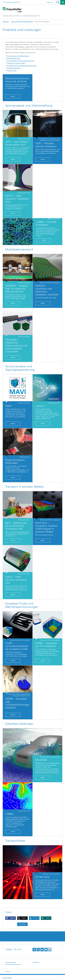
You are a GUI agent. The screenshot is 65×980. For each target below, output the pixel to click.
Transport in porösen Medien (16, 63)
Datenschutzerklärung (13, 965)
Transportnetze (12, 71)
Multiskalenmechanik (14, 58)
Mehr (13, 96)
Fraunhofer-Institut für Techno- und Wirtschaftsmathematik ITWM (22, 16)
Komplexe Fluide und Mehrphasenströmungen (22, 66)
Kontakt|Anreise (11, 963)
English (50, 2)
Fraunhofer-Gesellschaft (11, 2)
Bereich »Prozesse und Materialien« (22, 22)
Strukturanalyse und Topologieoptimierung (21, 61)
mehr (13, 159)
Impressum (36, 963)
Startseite (6, 22)
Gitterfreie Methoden (14, 68)
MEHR (43, 159)
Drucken (22, 924)
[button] (11, 918)
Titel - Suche (58, 2)
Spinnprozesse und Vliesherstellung (18, 56)
